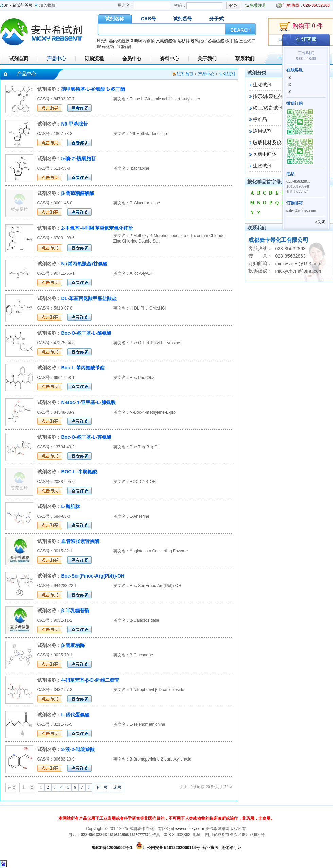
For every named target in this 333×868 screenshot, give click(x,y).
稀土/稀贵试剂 (268, 108)
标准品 (260, 119)
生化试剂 (262, 85)
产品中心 (56, 59)
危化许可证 (231, 848)
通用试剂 (262, 131)
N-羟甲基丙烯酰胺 (113, 41)
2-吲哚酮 (123, 47)
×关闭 (320, 222)
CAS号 (148, 19)
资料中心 (170, 59)
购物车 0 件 (301, 27)
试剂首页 (19, 59)
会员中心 (132, 59)
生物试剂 (262, 166)
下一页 (102, 787)
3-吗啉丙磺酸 (143, 41)
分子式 (216, 19)
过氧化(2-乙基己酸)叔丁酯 (214, 41)
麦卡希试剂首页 (18, 5)
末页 (118, 787)
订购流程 (94, 59)
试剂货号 (182, 19)
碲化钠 (108, 47)
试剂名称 (115, 19)
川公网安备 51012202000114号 (171, 848)
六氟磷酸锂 (166, 41)
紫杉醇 (183, 41)
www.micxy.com (190, 829)
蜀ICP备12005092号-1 (112, 848)
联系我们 (245, 59)
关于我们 (207, 59)
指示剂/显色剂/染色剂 (276, 96)
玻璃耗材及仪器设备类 (277, 143)
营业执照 (210, 848)
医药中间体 (265, 154)
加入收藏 (47, 5)
